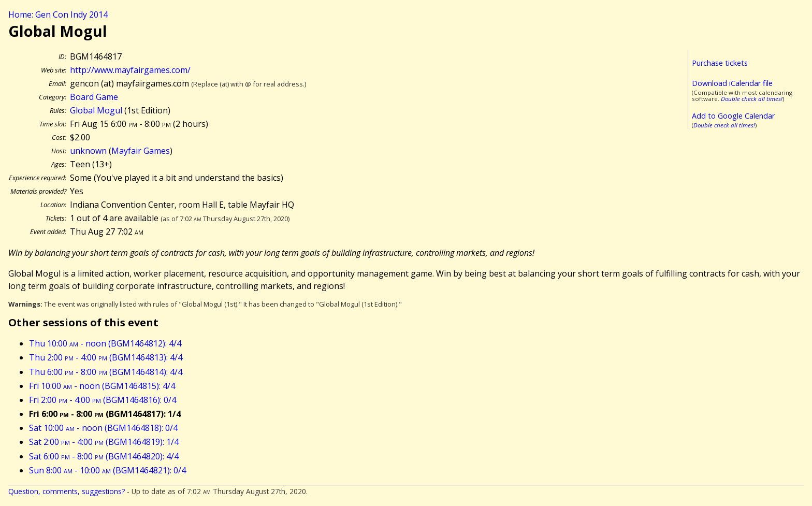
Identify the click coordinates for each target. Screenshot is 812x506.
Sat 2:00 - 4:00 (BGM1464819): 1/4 (104, 442)
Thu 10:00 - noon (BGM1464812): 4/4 (105, 343)
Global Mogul (96, 110)
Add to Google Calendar (733, 116)
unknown (88, 151)
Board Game (94, 97)
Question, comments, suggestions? (67, 491)
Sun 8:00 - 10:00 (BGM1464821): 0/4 (107, 470)
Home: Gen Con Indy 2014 (58, 15)
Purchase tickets (720, 63)
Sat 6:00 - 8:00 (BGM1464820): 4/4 (104, 456)
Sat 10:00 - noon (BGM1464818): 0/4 (103, 428)
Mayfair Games (141, 151)
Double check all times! (752, 99)
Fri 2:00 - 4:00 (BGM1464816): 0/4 (103, 400)
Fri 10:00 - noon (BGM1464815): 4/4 (102, 386)
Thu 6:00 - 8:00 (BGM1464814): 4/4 (106, 372)
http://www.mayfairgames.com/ (130, 70)
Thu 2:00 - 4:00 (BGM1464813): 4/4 (106, 357)
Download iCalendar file (732, 83)
